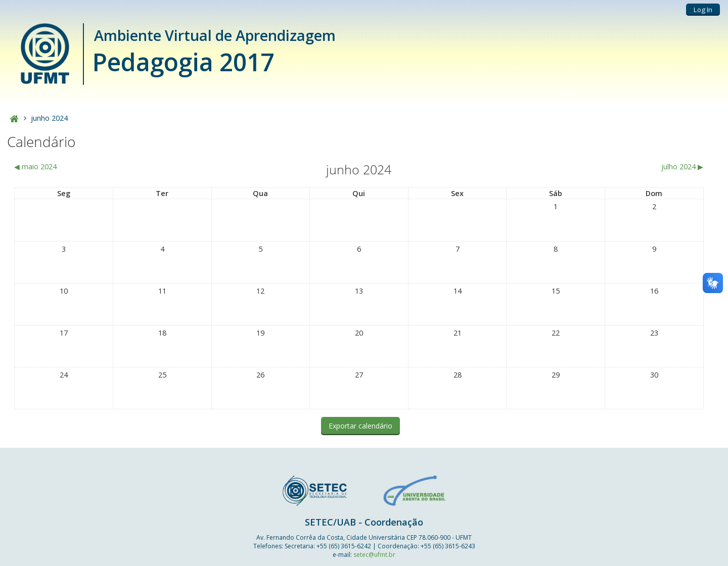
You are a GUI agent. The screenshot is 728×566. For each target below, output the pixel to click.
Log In (703, 10)
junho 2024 (49, 118)
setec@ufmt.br (374, 555)
